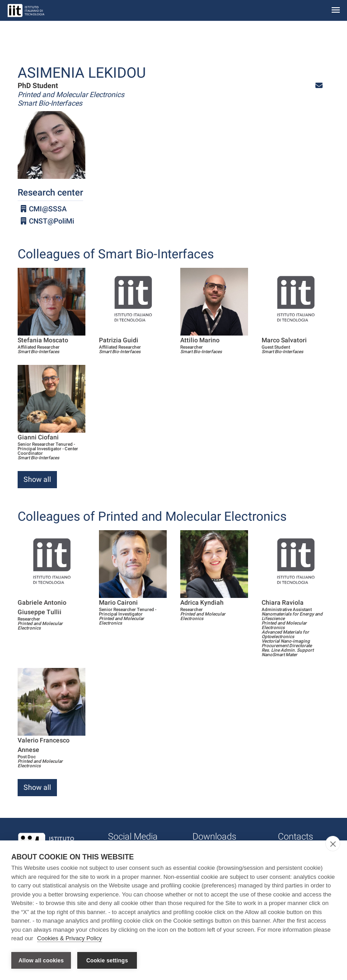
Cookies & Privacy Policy (70, 939)
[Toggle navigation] (336, 11)
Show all (37, 479)
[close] (333, 844)
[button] (319, 86)
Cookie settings (107, 961)
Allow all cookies (41, 961)
